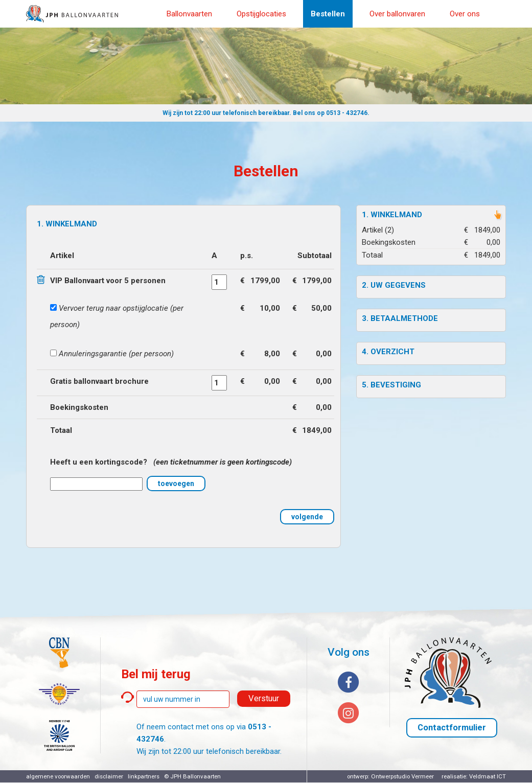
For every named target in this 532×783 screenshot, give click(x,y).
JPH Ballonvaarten (195, 776)
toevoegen (176, 483)
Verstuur (264, 698)
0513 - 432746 (347, 113)
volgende (307, 517)
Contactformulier (452, 728)
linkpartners (144, 776)
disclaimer (109, 776)
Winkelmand (396, 215)
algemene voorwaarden (58, 776)
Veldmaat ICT (488, 776)
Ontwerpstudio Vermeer (402, 776)
